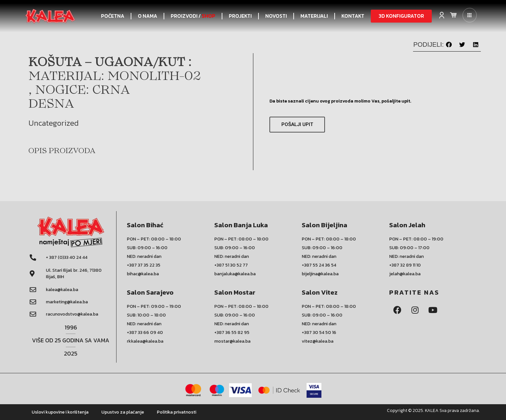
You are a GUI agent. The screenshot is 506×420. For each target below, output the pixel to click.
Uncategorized (54, 123)
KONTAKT (353, 16)
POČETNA (113, 16)
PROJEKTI (240, 16)
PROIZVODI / (193, 16)
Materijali (314, 16)
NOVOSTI (276, 16)
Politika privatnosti (177, 412)
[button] (401, 16)
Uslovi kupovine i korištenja (60, 412)
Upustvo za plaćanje (123, 412)
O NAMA (147, 16)
